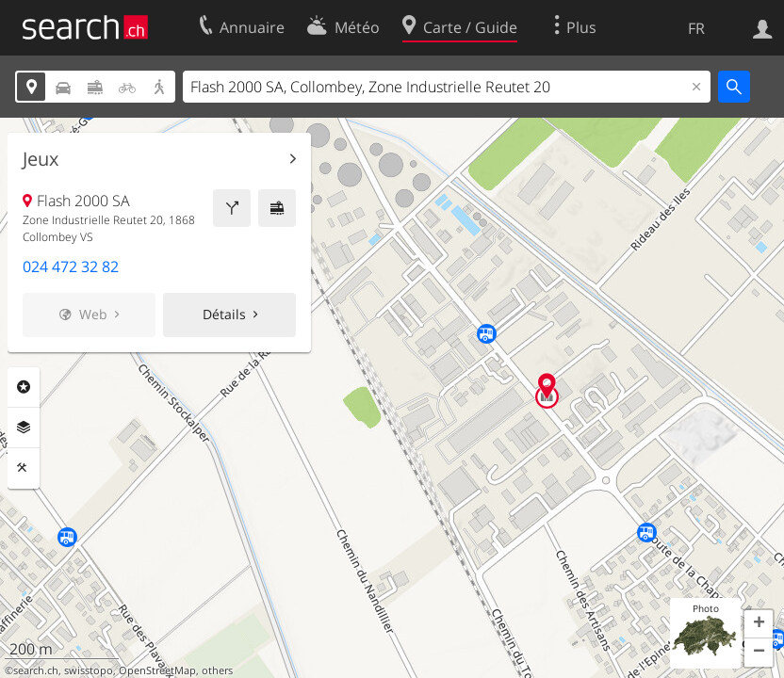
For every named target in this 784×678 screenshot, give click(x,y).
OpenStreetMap (157, 670)
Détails (224, 314)
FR (696, 28)
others (217, 670)
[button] (759, 624)
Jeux (41, 159)
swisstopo (89, 670)
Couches (24, 428)
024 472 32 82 (71, 266)
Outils (24, 468)
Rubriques (24, 387)
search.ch (36, 670)
